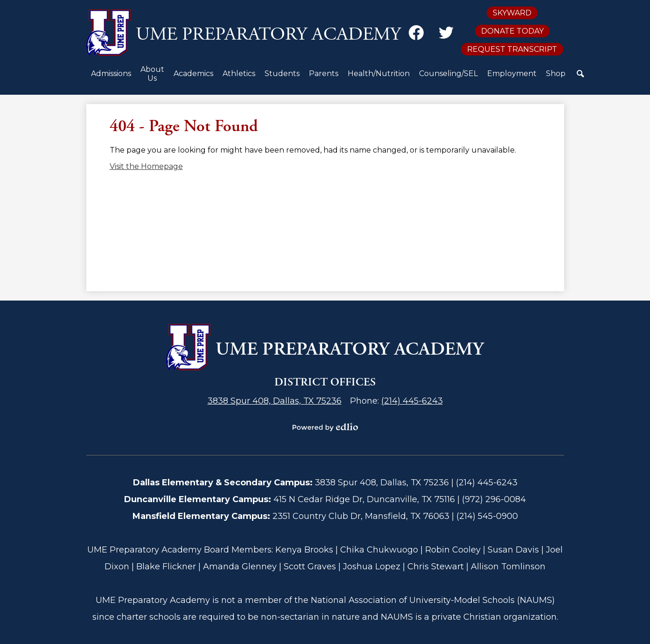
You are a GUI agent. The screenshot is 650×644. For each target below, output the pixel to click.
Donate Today (512, 31)
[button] (111, 77)
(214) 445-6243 (412, 401)
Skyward (512, 13)
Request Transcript (512, 49)
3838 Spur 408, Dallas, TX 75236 (275, 401)
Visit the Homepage (146, 166)
